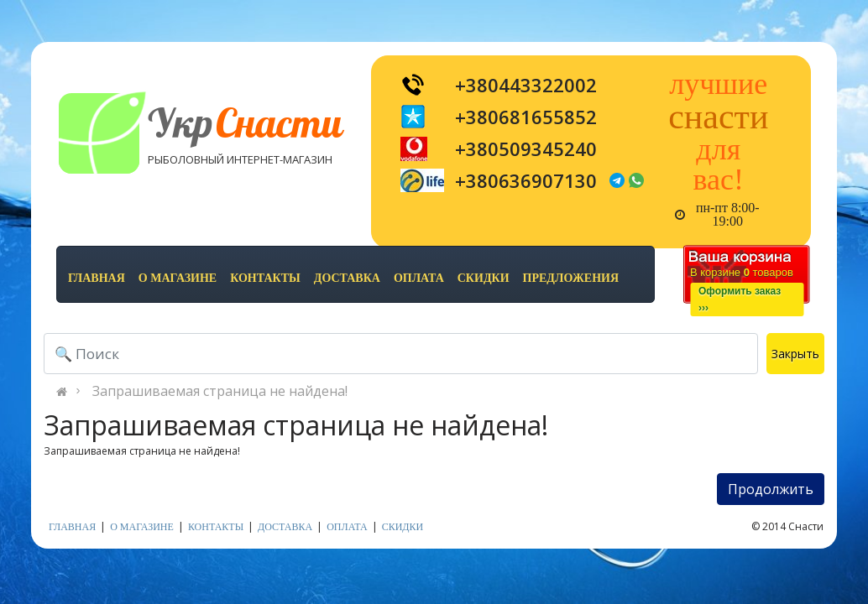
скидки (484, 278)
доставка (347, 278)
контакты (265, 278)
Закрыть (795, 354)
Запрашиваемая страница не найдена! (220, 391)
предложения (571, 278)
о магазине (178, 278)
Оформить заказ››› (740, 299)
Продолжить (771, 489)
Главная (97, 278)
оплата (419, 278)
